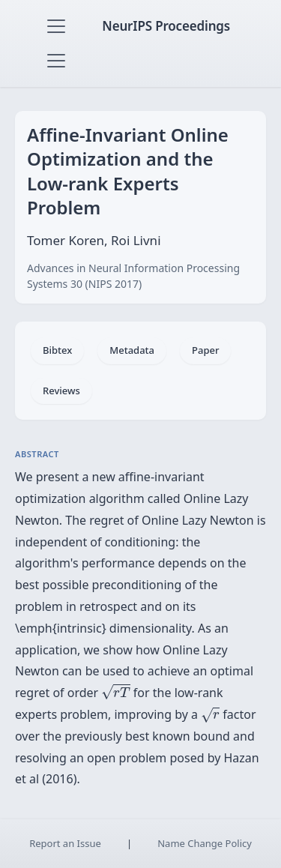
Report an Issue (65, 843)
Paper (205, 350)
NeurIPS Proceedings (166, 26)
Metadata (132, 350)
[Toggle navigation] (56, 26)
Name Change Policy (205, 843)
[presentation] (115, 691)
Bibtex (57, 350)
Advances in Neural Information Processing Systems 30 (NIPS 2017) (133, 276)
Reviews (61, 391)
